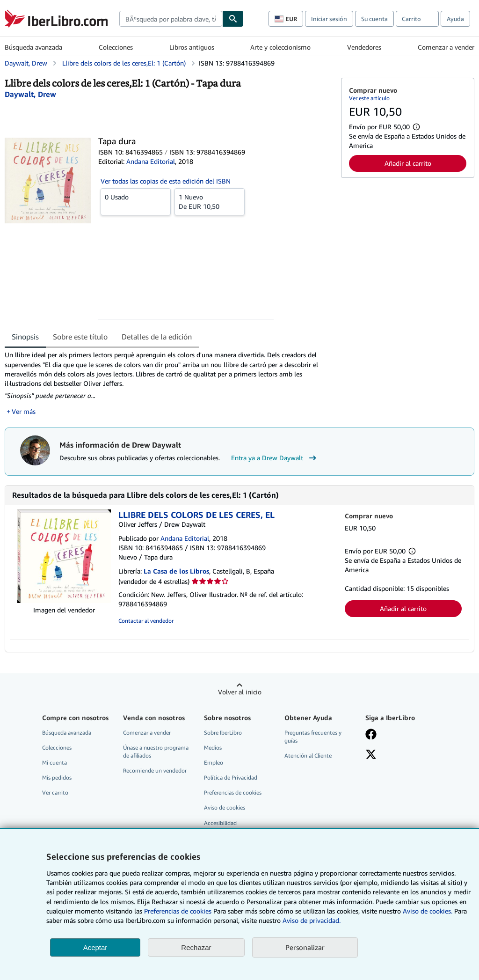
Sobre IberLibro (223, 733)
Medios (213, 748)
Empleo (214, 763)
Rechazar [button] (196, 947)
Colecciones (116, 47)
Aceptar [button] (95, 947)
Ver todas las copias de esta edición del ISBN (166, 181)
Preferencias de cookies (178, 911)
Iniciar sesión (329, 19)
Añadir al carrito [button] (408, 163)
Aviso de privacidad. (312, 920)
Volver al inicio (240, 692)
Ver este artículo (369, 98)
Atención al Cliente (308, 755)
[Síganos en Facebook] (371, 735)
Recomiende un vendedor (155, 770)
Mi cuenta (54, 763)
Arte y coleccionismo (280, 47)
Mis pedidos (57, 777)
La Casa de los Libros (176, 571)
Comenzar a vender (446, 47)
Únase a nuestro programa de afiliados (156, 752)
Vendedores (364, 47)
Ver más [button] (24, 411)
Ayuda (455, 19)
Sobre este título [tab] (80, 337)
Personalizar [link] (305, 947)
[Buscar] (233, 19)
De (210, 201)
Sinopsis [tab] (25, 337)
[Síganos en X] (371, 755)
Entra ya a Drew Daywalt (275, 458)
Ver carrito (55, 792)
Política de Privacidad (231, 777)
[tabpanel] (169, 383)
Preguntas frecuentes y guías (313, 737)
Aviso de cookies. (428, 911)
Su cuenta (374, 19)
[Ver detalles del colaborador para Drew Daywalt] (30, 94)
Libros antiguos (192, 47)
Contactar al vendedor (146, 621)
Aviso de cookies (225, 807)
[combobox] (171, 19)
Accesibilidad (220, 823)
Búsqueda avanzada (33, 47)
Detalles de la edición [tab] (157, 337)
